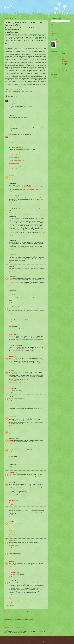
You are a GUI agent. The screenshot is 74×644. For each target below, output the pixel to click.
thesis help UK (25, 591)
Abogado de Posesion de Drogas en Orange (17, 382)
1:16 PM (10, 302)
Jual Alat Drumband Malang (14, 152)
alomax (10, 175)
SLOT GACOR (12, 533)
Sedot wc (10, 466)
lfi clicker (11, 599)
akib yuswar (64, 56)
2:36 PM (10, 434)
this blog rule (53, 34)
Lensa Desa (11, 318)
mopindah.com (26, 493)
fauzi (10, 397)
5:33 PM (10, 412)
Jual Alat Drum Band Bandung (15, 166)
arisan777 (11, 405)
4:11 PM (10, 272)
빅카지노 (23, 259)
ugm (31, 92)
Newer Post (7, 612)
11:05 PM (10, 460)
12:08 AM (11, 504)
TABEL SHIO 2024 (13, 534)
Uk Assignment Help (13, 196)
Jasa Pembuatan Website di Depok (15, 555)
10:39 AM (11, 236)
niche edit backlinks (13, 125)
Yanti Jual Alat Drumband (14, 147)
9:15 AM (10, 330)
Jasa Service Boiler (13, 572)
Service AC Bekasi (12, 334)
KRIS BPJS (11, 390)
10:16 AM (11, 111)
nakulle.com (24, 491)
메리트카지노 (19, 228)
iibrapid (10, 99)
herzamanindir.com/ (16, 187)
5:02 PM (10, 496)
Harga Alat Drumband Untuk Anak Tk (16, 160)
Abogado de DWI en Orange (14, 381)
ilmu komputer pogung (23, 92)
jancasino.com (31, 188)
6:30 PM (10, 130)
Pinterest (10, 300)
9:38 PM (10, 366)
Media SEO (11, 482)
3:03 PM (10, 352)
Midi (10, 448)
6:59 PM (10, 594)
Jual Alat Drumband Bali (14, 169)
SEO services (11, 442)
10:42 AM (11, 250)
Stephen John (11, 357)
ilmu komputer (65, 62)
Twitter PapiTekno (12, 292)
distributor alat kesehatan (14, 544)
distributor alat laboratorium (14, 545)
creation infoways (12, 438)
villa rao (10, 370)
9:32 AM (10, 536)
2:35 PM (10, 426)
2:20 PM (10, 576)
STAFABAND (29, 450)
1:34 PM (10, 171)
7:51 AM (10, 322)
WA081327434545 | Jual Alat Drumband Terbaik (19, 135)
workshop (64, 71)
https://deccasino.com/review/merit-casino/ (30, 190)
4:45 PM (10, 517)
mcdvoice (11, 267)
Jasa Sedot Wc (12, 456)
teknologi (19, 298)
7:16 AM (10, 212)
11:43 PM (10, 384)
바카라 (25, 188)
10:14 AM (11, 143)
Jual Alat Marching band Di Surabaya (16, 209)
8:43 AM (10, 313)
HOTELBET (11, 525)
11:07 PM (10, 468)
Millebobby (11, 416)
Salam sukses (11, 141)
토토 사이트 (29, 187)
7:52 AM (10, 179)
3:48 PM (10, 443)
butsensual (11, 561)
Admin (10, 552)
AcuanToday (11, 389)
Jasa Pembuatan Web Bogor (15, 346)
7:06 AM (10, 401)
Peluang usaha (12, 326)
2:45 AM (10, 191)
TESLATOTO (12, 473)
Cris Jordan (11, 581)
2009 (9, 92)
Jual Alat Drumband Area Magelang (16, 155)
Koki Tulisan (11, 541)
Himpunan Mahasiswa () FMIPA (30, 36)
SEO (8, 6)
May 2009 (53, 77)
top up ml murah (12, 501)
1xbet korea (32, 246)
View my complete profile (62, 44)
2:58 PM (10, 341)
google (12, 92)
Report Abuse (54, 51)
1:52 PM (10, 568)
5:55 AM (10, 452)
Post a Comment (10, 606)
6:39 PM (10, 121)
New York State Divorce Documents (16, 424)
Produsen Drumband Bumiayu (15, 207)
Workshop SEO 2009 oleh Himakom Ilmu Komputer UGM (18, 619)
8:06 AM (10, 262)
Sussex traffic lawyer (13, 364)
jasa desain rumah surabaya (15, 307)
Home (29, 612)
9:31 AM (10, 557)
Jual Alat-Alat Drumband (14, 163)
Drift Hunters (19, 563)
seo (29, 92)
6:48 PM (10, 286)
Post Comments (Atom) (14, 615)
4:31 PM (10, 202)
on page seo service (12, 119)
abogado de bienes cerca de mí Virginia (24, 284)
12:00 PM (11, 603)
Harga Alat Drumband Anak (14, 158)
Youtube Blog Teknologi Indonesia (15, 295)
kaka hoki (11, 509)
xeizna (10, 521)
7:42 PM (10, 478)
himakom (16, 92)
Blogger (43, 641)
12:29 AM (11, 392)
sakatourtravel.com (24, 494)
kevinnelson (11, 276)
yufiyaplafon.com (29, 490)
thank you (23, 399)
